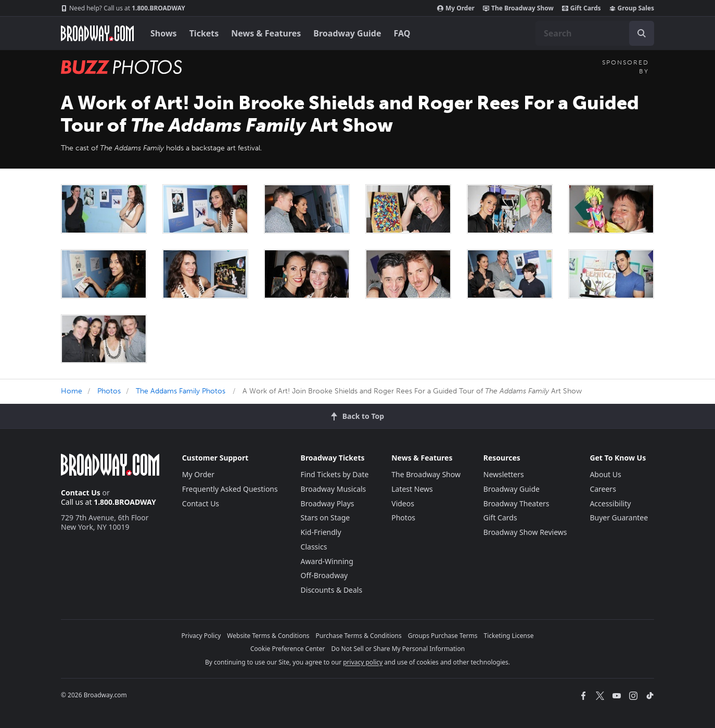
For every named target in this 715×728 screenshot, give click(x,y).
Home (72, 391)
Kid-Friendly (321, 532)
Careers (603, 489)
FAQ (402, 33)
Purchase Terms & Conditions (359, 636)
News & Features (266, 33)
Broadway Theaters (516, 503)
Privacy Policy (201, 636)
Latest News (412, 489)
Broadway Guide (347, 33)
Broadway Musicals (334, 489)
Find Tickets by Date (335, 474)
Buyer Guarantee (619, 518)
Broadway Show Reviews (525, 532)
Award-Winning (327, 561)
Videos (403, 503)
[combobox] (595, 33)
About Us (605, 474)
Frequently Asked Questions (230, 489)
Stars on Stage (325, 518)
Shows (164, 33)
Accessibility (610, 503)
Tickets (204, 33)
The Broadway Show (518, 8)
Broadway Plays (328, 503)
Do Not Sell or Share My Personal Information (398, 649)
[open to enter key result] (642, 33)
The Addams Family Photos (181, 391)
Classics (314, 547)
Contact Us (81, 493)
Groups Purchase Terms (443, 636)
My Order (456, 8)
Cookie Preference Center (288, 649)
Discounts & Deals (332, 590)
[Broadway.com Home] (97, 33)
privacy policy (363, 662)
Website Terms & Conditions (268, 636)
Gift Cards (582, 8)
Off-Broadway (324, 575)
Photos (109, 391)
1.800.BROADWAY (123, 8)
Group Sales (632, 8)
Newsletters (504, 474)
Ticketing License (509, 636)
